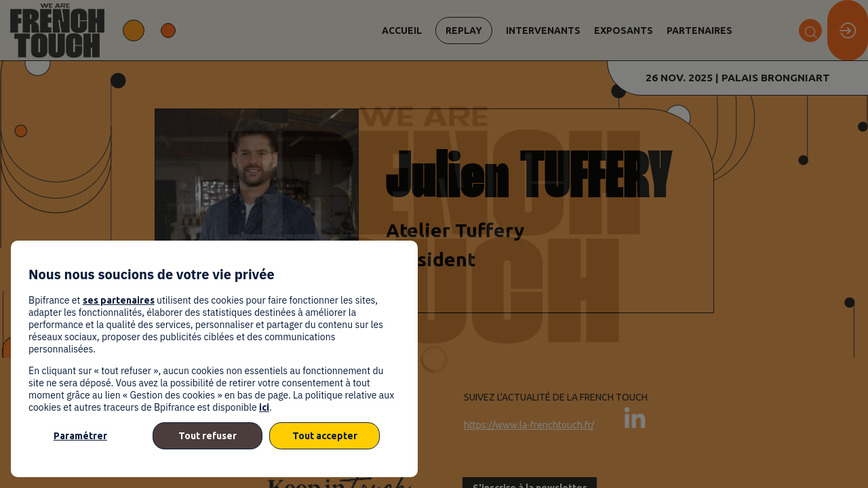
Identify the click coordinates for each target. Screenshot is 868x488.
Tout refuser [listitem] (208, 436)
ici (264, 407)
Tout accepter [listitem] (325, 436)
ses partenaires (119, 300)
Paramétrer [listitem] (80, 436)
